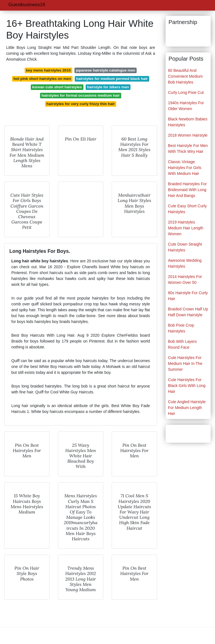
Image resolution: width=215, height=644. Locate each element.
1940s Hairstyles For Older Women (186, 106)
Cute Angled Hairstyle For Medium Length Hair (187, 408)
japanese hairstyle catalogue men (106, 70)
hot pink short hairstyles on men (42, 79)
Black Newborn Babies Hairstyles (188, 122)
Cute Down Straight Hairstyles (185, 247)
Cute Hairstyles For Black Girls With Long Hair (187, 386)
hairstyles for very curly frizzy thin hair (81, 104)
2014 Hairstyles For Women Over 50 (185, 280)
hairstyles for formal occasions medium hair (80, 95)
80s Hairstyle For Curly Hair (188, 296)
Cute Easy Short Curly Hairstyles (187, 209)
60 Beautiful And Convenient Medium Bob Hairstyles (185, 76)
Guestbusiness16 (27, 5)
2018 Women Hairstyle (188, 135)
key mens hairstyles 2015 (48, 70)
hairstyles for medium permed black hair (112, 79)
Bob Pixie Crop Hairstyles (181, 328)
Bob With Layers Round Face (182, 344)
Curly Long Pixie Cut (186, 92)
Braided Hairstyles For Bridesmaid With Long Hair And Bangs (187, 190)
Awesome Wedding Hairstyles (185, 263)
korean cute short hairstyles (57, 87)
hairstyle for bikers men (108, 87)
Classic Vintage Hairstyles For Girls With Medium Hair (185, 168)
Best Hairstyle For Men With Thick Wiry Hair (188, 148)
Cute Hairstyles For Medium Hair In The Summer (185, 363)
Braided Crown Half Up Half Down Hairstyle (188, 312)
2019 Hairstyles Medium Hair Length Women (186, 228)
